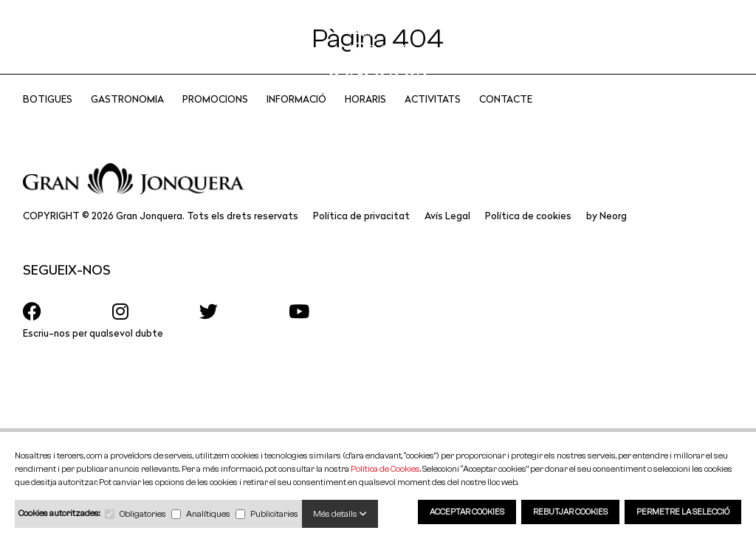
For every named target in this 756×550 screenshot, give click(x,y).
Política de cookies (528, 235)
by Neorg (606, 235)
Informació (296, 118)
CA (655, 44)
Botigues (48, 118)
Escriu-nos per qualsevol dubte (93, 353)
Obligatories (143, 513)
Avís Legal (447, 235)
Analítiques (208, 513)
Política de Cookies (385, 468)
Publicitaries (274, 513)
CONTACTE (506, 118)
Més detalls (340, 513)
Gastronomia (127, 118)
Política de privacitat (361, 235)
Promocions (215, 118)
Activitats (433, 118)
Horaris (365, 118)
